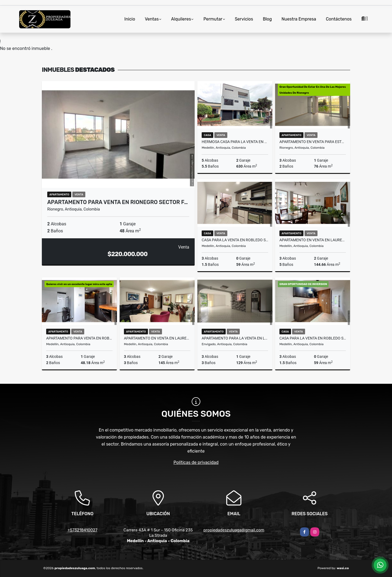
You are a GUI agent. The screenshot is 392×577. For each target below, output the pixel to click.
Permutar (213, 19)
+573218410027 (82, 530)
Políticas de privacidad (196, 462)
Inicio (130, 19)
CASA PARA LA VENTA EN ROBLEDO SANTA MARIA (235, 240)
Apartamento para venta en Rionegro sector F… (118, 202)
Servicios (244, 19)
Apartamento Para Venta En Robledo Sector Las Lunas (79, 338)
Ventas (152, 19)
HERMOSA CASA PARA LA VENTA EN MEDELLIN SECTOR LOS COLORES (235, 142)
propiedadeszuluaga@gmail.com (234, 530)
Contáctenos (339, 19)
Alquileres (181, 19)
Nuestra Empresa (299, 19)
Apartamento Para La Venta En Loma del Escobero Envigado (235, 338)
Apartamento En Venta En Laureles (313, 240)
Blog (267, 19)
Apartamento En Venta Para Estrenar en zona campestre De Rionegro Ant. (313, 142)
